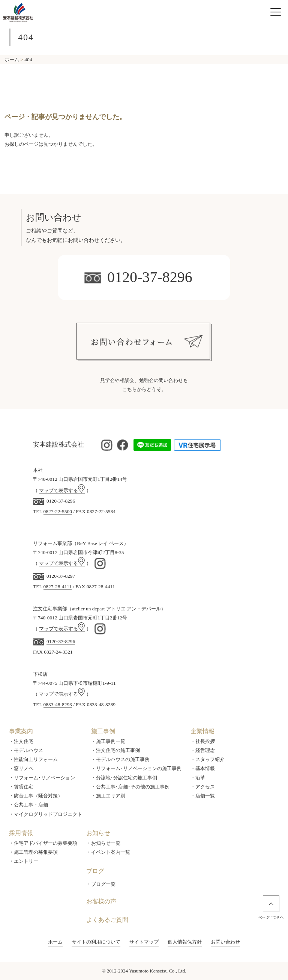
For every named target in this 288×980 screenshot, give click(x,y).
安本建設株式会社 (58, 445)
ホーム (55, 942)
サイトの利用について (96, 942)
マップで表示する (62, 490)
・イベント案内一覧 (108, 852)
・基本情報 (203, 768)
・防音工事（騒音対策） (36, 796)
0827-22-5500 (58, 511)
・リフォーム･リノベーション (42, 778)
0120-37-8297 (61, 576)
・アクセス (203, 787)
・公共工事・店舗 (28, 805)
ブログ (95, 871)
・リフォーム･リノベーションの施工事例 (136, 768)
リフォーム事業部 (52, 543)
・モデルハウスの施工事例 (120, 759)
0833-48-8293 (58, 704)
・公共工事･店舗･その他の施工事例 (130, 787)
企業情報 (202, 731)
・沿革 (198, 778)
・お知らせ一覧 (103, 843)
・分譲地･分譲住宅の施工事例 (124, 778)
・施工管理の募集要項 (33, 852)
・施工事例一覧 (108, 741)
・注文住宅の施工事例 (115, 750)
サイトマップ (144, 942)
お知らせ (98, 833)
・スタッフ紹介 (208, 759)
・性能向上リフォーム (33, 759)
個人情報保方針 (185, 942)
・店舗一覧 (203, 796)
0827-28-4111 (58, 587)
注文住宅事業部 (50, 609)
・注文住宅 (21, 741)
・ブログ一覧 (101, 884)
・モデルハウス (26, 750)
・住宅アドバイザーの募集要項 (43, 843)
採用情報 (21, 833)
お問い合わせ (225, 942)
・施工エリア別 (108, 796)
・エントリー (24, 861)
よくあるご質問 (107, 920)
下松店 (40, 674)
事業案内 (21, 731)
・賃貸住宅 (21, 787)
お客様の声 (101, 901)
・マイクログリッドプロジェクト (46, 814)
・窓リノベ (21, 768)
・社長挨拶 (203, 741)
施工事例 (103, 731)
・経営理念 (203, 750)
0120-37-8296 (138, 277)
